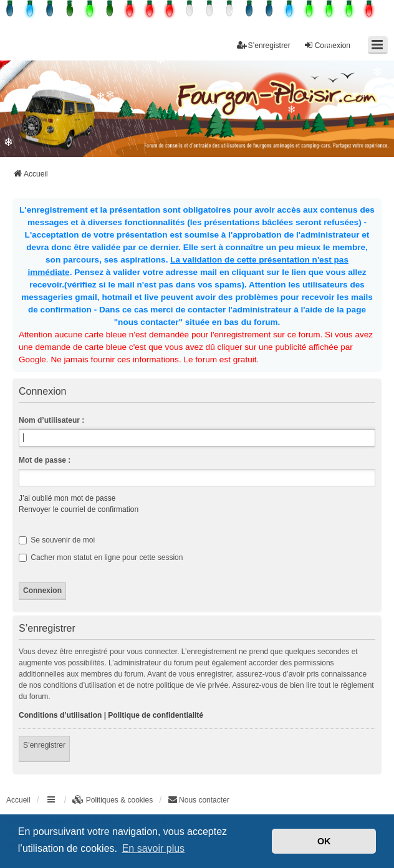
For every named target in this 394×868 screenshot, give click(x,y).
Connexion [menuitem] (327, 45)
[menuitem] (113, 800)
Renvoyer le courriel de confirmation (79, 509)
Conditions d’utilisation (60, 715)
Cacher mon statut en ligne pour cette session (101, 557)
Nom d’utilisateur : (51, 420)
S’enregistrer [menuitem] (264, 45)
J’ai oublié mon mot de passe (67, 498)
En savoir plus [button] (154, 848)
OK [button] (324, 841)
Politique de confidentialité (156, 715)
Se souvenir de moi (57, 540)
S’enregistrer (44, 745)
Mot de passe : (45, 460)
